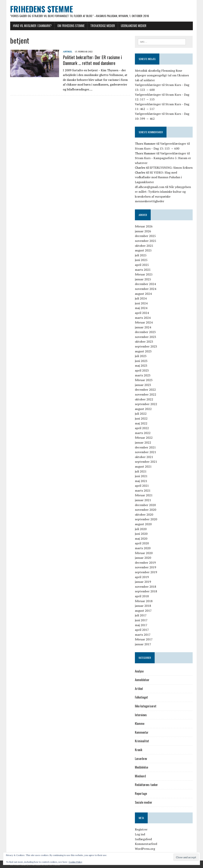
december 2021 (145, 447)
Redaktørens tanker (146, 785)
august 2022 (143, 409)
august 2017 (143, 611)
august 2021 (143, 466)
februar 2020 (144, 553)
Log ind (140, 834)
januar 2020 (143, 558)
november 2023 (146, 337)
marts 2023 (143, 375)
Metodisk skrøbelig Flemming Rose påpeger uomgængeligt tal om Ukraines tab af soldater (162, 75)
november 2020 (146, 510)
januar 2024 (143, 327)
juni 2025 (141, 260)
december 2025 (145, 236)
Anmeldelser (142, 680)
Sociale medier (144, 802)
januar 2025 (143, 279)
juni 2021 (141, 476)
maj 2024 (141, 308)
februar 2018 (144, 601)
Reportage (141, 794)
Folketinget (141, 697)
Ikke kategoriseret (146, 706)
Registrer (141, 830)
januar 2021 (143, 500)
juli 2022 (141, 414)
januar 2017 (143, 644)
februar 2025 (144, 274)
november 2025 (146, 241)
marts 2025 (143, 270)
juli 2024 (141, 298)
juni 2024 (141, 303)
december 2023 (145, 332)
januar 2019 (143, 582)
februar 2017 (144, 639)
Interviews (141, 715)
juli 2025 (141, 255)
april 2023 (142, 370)
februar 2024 (144, 322)
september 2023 (146, 346)
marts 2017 (143, 635)
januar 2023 (143, 385)
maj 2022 (141, 423)
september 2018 (146, 591)
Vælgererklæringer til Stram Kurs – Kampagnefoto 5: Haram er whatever (163, 158)
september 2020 (146, 519)
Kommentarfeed (146, 844)
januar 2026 (143, 231)
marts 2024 (143, 318)
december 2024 (145, 284)
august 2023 (143, 351)
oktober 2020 (144, 514)
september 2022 (146, 404)
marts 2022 (143, 433)
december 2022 (145, 390)
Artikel (68, 52)
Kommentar (142, 732)
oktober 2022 (144, 399)
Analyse (139, 671)
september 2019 (146, 572)
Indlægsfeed (143, 839)
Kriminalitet (142, 741)
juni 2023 (141, 361)
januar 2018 (143, 606)
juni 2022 (141, 418)
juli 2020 (141, 529)
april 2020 (142, 543)
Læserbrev (141, 759)
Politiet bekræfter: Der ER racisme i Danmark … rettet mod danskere (92, 60)
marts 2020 (143, 548)
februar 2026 (144, 226)
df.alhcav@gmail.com (150, 187)
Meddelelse (141, 767)
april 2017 (142, 630)
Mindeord (140, 776)
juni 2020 (141, 534)
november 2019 (146, 567)
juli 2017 (141, 615)
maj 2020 (141, 539)
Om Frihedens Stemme (71, 26)
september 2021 (146, 462)
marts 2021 (143, 490)
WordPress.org (145, 849)
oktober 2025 (144, 246)
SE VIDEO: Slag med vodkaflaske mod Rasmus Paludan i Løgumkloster (158, 177)
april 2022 (142, 428)
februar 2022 (144, 438)
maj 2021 (141, 481)
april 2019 (142, 577)
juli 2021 (141, 471)
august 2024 (143, 294)
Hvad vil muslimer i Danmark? (32, 26)
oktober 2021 (144, 457)
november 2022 (146, 394)
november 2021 (146, 452)
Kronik (139, 750)
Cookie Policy (75, 862)
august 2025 (143, 250)
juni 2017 (141, 620)
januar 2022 (143, 442)
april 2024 (142, 313)
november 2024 (146, 289)
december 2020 (145, 505)
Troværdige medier (103, 26)
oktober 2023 (144, 342)
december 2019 (145, 563)
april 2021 (142, 486)
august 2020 (143, 524)
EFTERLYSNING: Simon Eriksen (171, 168)
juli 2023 (141, 356)
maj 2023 (141, 366)
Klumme (140, 724)
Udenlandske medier (134, 26)
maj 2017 (141, 625)
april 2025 (142, 265)
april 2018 (142, 596)
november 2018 (146, 587)
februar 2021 (144, 495)
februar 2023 (144, 380)
